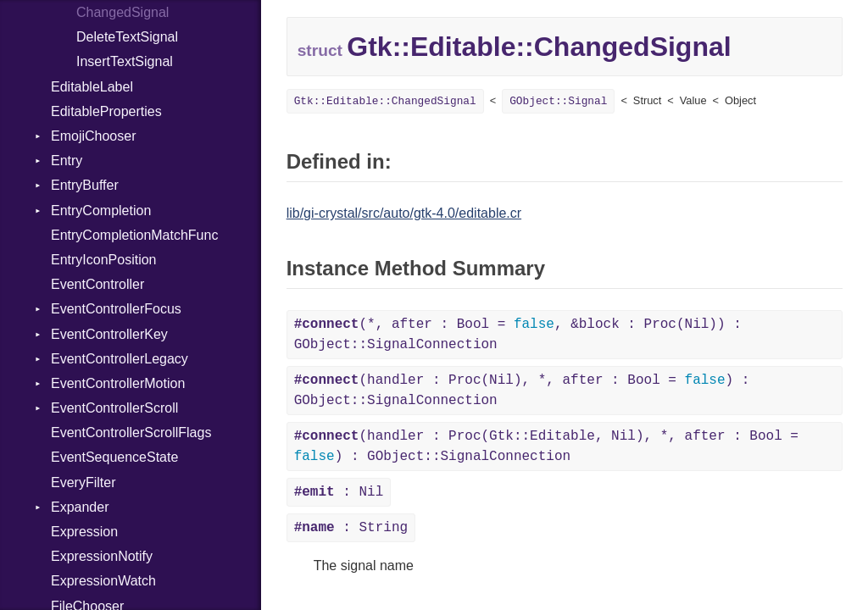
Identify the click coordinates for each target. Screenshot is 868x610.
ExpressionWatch (103, 581)
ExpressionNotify (102, 556)
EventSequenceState (114, 457)
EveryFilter (83, 482)
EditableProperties (106, 111)
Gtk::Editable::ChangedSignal (385, 101)
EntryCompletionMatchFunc (134, 235)
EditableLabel (92, 87)
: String (351, 528)
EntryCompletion (101, 211)
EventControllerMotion (118, 383)
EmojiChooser (93, 136)
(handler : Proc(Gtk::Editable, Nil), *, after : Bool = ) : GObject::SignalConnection (546, 446)
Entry (67, 161)
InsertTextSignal (125, 61)
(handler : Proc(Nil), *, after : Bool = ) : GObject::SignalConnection (522, 391)
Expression (84, 532)
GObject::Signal (558, 101)
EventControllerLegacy (120, 359)
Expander (80, 507)
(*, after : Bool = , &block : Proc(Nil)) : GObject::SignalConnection (518, 335)
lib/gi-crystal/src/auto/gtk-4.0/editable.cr (404, 213)
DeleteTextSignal (127, 37)
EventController (97, 284)
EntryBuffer (85, 185)
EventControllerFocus (116, 309)
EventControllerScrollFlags (131, 433)
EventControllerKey (109, 334)
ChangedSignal (122, 12)
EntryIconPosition (104, 260)
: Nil (339, 492)
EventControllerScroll (114, 408)
